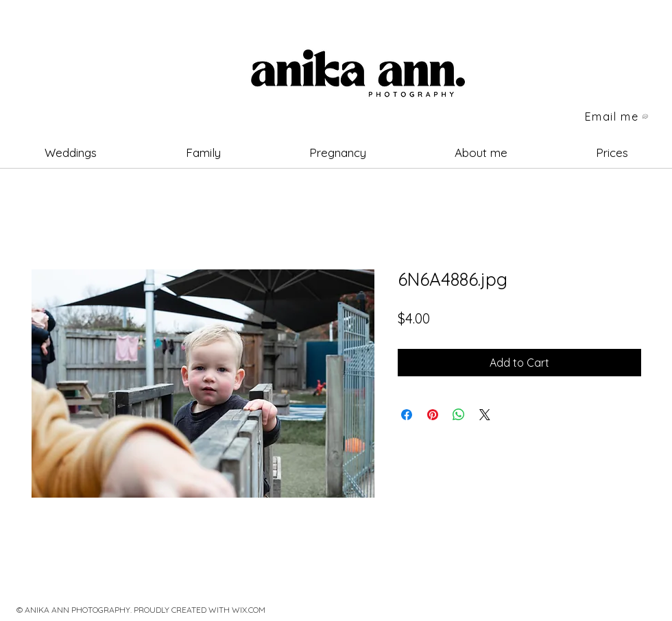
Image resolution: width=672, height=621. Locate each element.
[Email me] (617, 117)
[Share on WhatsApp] (459, 415)
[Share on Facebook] (407, 415)
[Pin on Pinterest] (433, 415)
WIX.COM (249, 610)
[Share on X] (485, 415)
